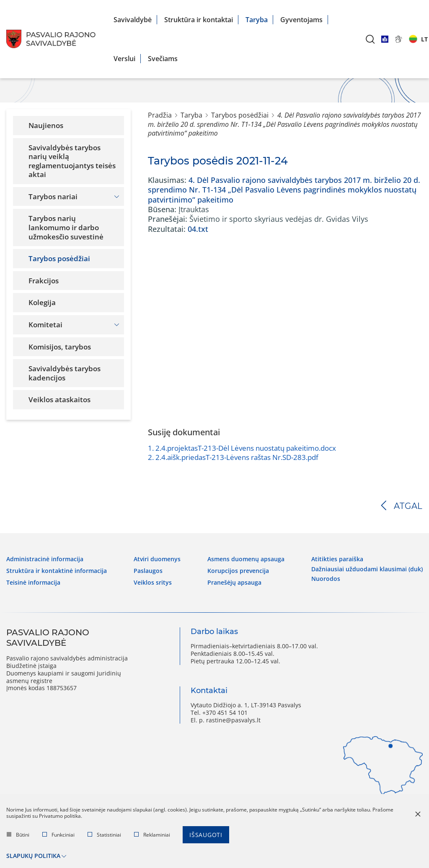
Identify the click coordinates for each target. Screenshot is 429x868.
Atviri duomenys (157, 559)
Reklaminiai (152, 835)
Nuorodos (326, 578)
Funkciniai (58, 835)
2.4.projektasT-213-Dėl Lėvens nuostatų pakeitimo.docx (242, 448)
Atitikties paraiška (337, 559)
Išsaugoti (206, 835)
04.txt (198, 229)
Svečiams (163, 59)
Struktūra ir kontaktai (199, 20)
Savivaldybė (133, 20)
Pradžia (160, 115)
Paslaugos (148, 570)
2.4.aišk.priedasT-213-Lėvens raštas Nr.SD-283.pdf (233, 457)
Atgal (408, 506)
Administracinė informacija (45, 559)
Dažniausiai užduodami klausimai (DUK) (367, 568)
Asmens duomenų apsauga (246, 559)
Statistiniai (104, 835)
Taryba (257, 20)
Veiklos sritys (153, 582)
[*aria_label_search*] (370, 39)
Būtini (18, 835)
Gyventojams (301, 20)
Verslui (124, 59)
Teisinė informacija (33, 582)
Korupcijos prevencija (238, 570)
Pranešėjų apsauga (234, 582)
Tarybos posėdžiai (240, 115)
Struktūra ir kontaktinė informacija (57, 570)
